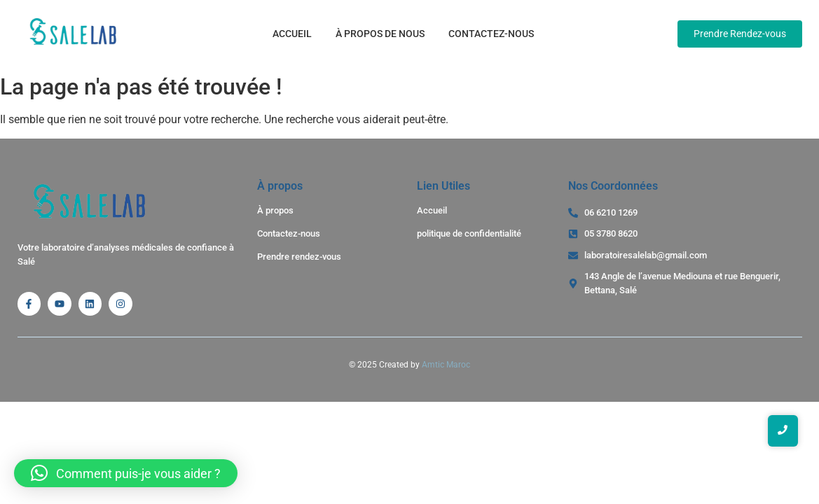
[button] (126, 473)
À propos (275, 210)
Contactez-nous (491, 34)
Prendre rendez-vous (299, 257)
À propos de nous (380, 34)
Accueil (292, 34)
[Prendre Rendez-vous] (740, 34)
